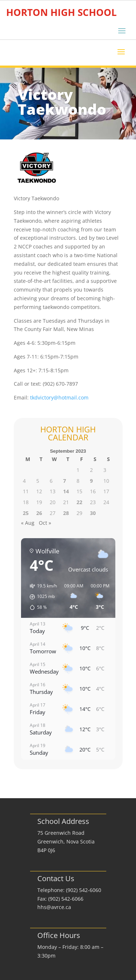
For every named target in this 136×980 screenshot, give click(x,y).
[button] (41, 597)
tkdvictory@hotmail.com (59, 397)
